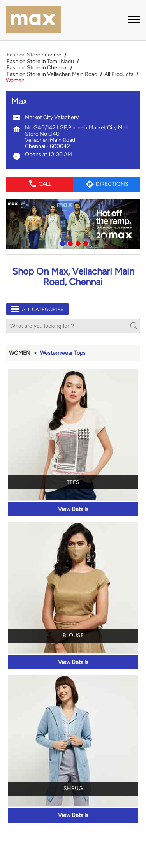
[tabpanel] (73, 224)
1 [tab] (62, 243)
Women (20, 353)
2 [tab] (69, 243)
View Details (73, 509)
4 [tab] (85, 243)
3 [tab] (77, 243)
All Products (119, 74)
